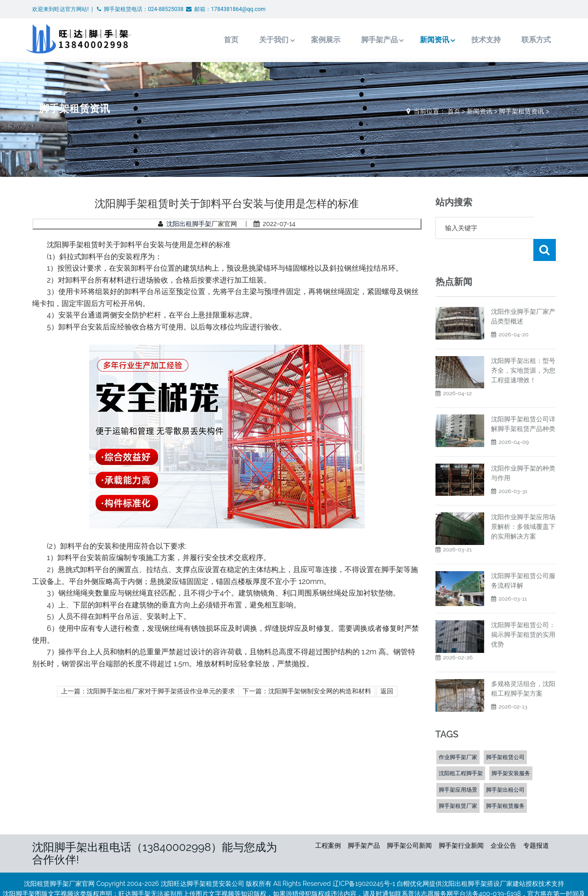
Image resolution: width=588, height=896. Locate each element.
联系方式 (527, 40)
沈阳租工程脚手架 (461, 751)
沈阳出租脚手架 (189, 224)
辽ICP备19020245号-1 (364, 862)
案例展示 (315, 40)
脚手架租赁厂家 (458, 784)
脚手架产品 (369, 40)
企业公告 (503, 823)
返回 (387, 691)
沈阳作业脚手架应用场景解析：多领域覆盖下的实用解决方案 (523, 505)
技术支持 (477, 40)
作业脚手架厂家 (458, 735)
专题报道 (536, 823)
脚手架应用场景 (458, 768)
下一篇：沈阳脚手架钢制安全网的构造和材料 (307, 691)
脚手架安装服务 (511, 751)
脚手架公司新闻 (409, 823)
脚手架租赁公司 (505, 735)
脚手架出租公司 (505, 768)
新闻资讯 (425, 40)
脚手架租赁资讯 (521, 111)
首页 (220, 40)
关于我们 (263, 40)
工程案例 (328, 823)
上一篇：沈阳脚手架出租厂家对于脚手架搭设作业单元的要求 (148, 691)
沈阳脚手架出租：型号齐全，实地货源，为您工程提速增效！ (523, 348)
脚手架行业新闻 (461, 823)
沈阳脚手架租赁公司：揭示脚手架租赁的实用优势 (523, 612)
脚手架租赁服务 (505, 784)
